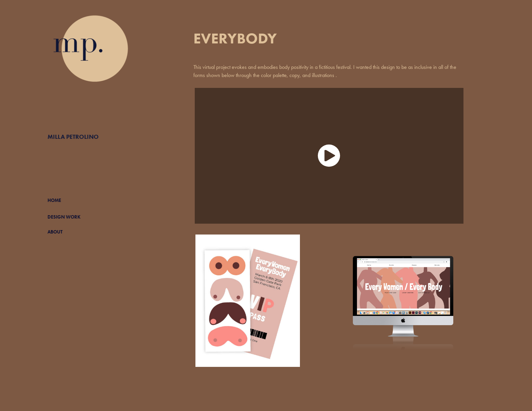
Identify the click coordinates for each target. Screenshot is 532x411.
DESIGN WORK (64, 217)
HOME (54, 200)
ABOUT (55, 232)
